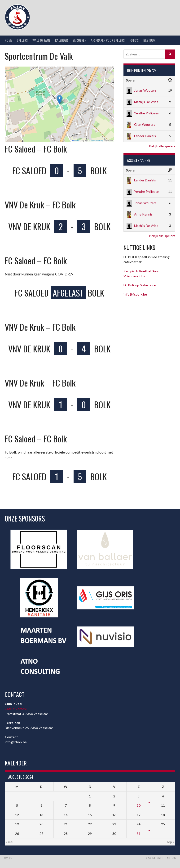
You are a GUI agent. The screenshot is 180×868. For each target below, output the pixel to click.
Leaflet (76, 141)
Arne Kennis (139, 214)
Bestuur (149, 40)
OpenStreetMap (97, 141)
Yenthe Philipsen (143, 113)
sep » (170, 842)
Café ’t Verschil (16, 709)
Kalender (61, 40)
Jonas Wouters (141, 90)
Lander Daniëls (141, 136)
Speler (131, 80)
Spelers (22, 40)
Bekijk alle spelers (162, 146)
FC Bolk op (140, 285)
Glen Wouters (140, 124)
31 (139, 834)
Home (8, 40)
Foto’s (134, 40)
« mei (10, 842)
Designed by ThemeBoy (161, 858)
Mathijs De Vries (142, 102)
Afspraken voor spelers (108, 40)
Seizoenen (79, 40)
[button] (59, 100)
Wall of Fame (41, 40)
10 (139, 805)
